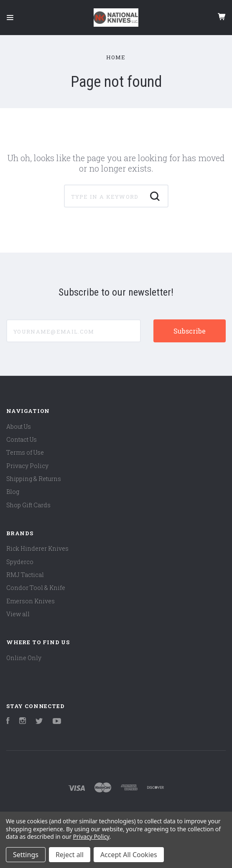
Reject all (70, 855)
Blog (13, 492)
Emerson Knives (31, 601)
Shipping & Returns (34, 479)
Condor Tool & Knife (36, 588)
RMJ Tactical (25, 575)
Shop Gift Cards (28, 505)
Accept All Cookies (129, 855)
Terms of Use (25, 452)
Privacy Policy (27, 466)
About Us (19, 426)
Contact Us (22, 439)
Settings (26, 855)
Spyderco (20, 562)
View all (18, 614)
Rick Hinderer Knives (37, 548)
